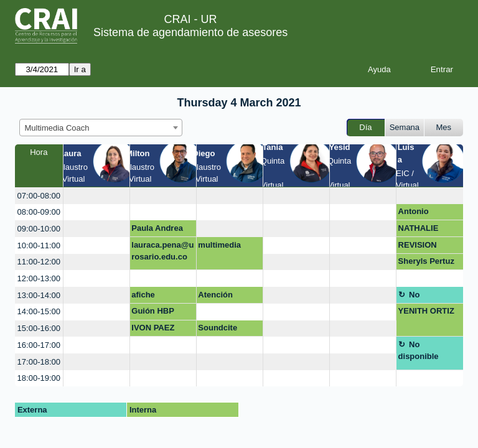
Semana (405, 127)
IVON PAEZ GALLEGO (153, 330)
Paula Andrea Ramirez (157, 230)
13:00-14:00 (39, 295)
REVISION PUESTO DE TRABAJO (422, 247)
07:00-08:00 (39, 196)
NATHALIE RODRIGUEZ (423, 230)
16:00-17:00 (39, 345)
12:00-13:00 (39, 278)
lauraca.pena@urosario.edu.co (162, 251)
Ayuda (379, 69)
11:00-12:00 (39, 262)
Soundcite (218, 328)
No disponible (419, 297)
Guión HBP (153, 311)
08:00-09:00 (39, 212)
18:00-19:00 (39, 378)
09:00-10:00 (39, 229)
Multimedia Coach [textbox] (57, 128)
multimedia (219, 245)
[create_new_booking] (96, 196)
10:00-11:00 (39, 245)
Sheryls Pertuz (426, 261)
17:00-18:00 (39, 362)
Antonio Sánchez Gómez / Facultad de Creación (429, 213)
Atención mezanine (216, 297)
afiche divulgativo (153, 297)
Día (365, 127)
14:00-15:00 (39, 311)
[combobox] (101, 128)
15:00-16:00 (39, 328)
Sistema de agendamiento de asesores (190, 32)
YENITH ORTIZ (426, 311)
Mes (444, 127)
